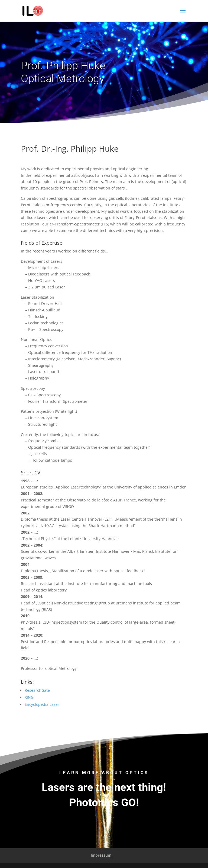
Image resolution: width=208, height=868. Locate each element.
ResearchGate (37, 690)
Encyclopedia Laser (42, 704)
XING (29, 697)
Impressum (101, 855)
